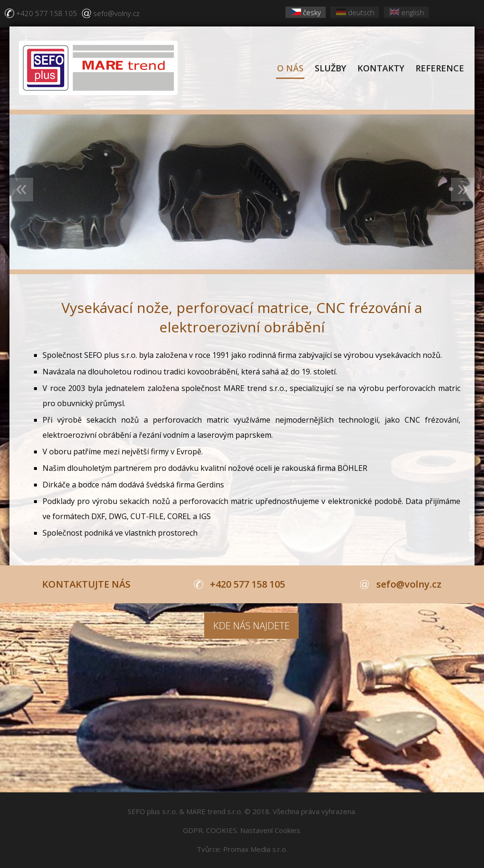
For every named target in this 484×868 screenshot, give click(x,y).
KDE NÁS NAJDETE (251, 626)
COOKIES (221, 830)
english (407, 12)
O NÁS (290, 68)
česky (306, 12)
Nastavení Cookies (270, 830)
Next (463, 190)
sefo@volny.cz (116, 13)
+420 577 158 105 (47, 13)
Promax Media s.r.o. (255, 849)
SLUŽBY (330, 68)
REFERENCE (440, 68)
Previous (21, 190)
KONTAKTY (381, 68)
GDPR (193, 830)
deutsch (355, 12)
